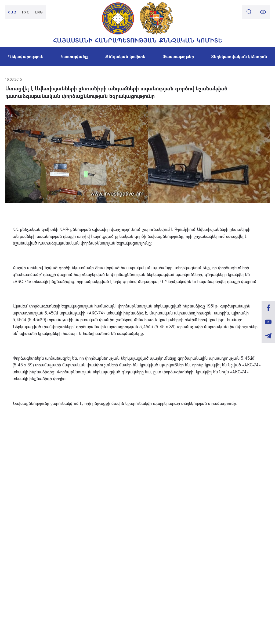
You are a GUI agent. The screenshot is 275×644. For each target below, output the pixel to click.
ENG (39, 12)
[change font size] (263, 12)
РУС (26, 12)
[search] (249, 12)
